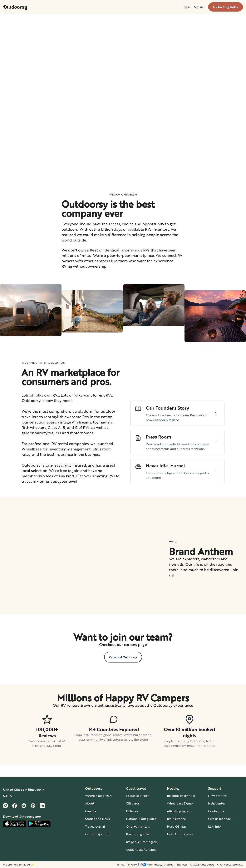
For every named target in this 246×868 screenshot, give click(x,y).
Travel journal (95, 826)
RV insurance (176, 819)
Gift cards (133, 803)
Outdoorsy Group (98, 834)
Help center (217, 803)
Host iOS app (177, 826)
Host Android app (180, 834)
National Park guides (141, 819)
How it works (217, 796)
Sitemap (182, 865)
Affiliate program (179, 811)
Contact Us (216, 811)
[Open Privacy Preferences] (157, 865)
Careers (91, 811)
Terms (120, 865)
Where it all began (98, 796)
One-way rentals (138, 826)
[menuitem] (186, 7)
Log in (186, 7)
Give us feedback (220, 819)
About (90, 803)
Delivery (132, 811)
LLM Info (214, 826)
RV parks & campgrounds (144, 842)
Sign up (199, 7)
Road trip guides (138, 834)
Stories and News (97, 819)
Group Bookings (138, 796)
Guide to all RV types (141, 850)
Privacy (132, 865)
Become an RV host (181, 796)
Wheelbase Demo (180, 803)
